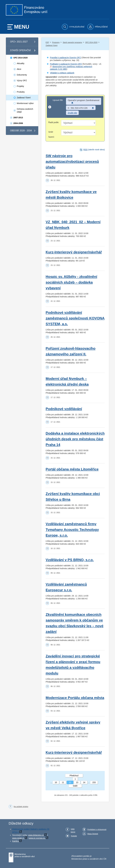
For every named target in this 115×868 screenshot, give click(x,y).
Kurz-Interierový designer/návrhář (74, 252)
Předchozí (74, 776)
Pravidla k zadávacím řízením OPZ (65, 58)
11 (63, 782)
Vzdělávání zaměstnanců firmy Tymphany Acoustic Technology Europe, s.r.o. (72, 530)
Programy (56, 42)
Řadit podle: (54, 122)
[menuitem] (73, 27)
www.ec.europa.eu (37, 838)
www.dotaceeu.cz (36, 835)
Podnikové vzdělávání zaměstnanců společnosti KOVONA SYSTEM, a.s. (75, 318)
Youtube (74, 836)
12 (70, 782)
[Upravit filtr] (75, 107)
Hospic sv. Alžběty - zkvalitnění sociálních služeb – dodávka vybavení (71, 282)
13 (77, 782)
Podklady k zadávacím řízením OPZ (66, 64)
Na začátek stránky (21, 807)
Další (75, 786)
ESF (47, 42)
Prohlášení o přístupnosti (97, 830)
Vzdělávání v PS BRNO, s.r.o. (70, 560)
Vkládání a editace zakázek (62, 73)
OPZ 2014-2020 (91, 42)
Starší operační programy (72, 42)
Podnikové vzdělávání (64, 409)
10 (56, 782)
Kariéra (15, 841)
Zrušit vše (72, 113)
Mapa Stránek (93, 834)
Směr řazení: (51, 134)
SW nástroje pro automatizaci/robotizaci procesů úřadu (72, 161)
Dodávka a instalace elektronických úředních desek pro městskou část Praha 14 (75, 439)
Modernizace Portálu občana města (75, 698)
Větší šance (73, 831)
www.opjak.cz (18, 838)
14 (84, 782)
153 (94, 782)
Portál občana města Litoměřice (72, 469)
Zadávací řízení (51, 45)
